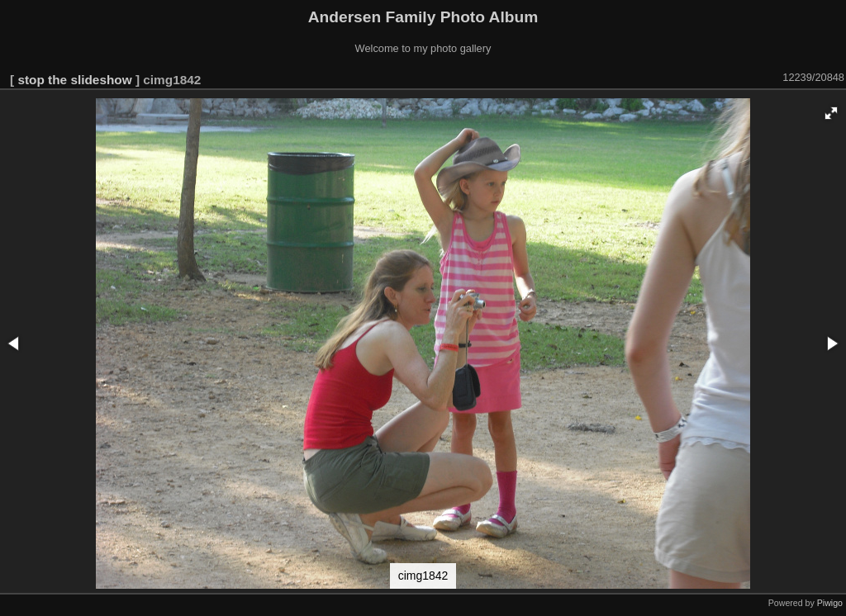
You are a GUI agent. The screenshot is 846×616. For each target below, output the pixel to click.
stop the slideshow (74, 80)
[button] (831, 113)
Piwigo (830, 603)
